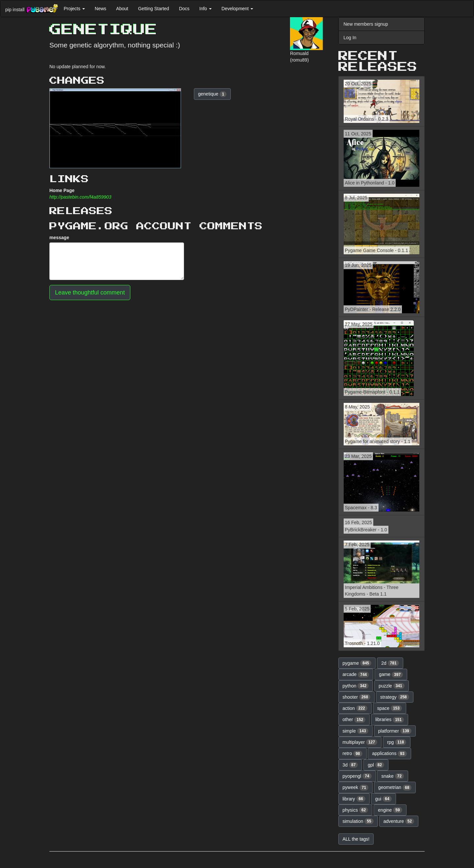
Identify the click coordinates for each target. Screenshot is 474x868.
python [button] (356, 686)
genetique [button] (212, 94)
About (122, 9)
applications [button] (389, 754)
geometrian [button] (395, 788)
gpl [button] (376, 765)
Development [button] (237, 9)
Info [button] (206, 9)
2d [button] (390, 663)
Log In (350, 38)
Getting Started (153, 9)
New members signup (366, 24)
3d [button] (350, 765)
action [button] (355, 708)
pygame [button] (357, 663)
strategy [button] (395, 697)
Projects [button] (74, 9)
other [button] (354, 720)
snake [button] (393, 776)
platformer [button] (395, 731)
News (101, 9)
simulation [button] (358, 821)
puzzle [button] (391, 686)
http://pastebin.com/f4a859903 (80, 197)
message (59, 238)
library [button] (354, 799)
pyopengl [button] (357, 776)
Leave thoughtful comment (90, 293)
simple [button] (355, 731)
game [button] (391, 675)
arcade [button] (356, 675)
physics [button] (355, 810)
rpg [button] (397, 742)
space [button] (390, 708)
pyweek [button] (356, 788)
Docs (184, 9)
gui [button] (383, 799)
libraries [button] (390, 720)
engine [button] (390, 810)
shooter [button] (357, 697)
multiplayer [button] (360, 742)
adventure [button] (399, 821)
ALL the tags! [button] (356, 839)
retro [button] (353, 754)
